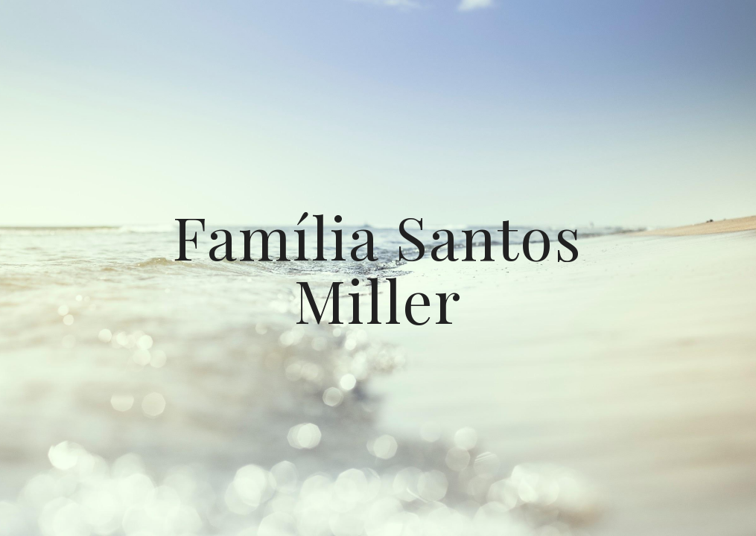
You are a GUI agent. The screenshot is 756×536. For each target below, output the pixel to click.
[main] (378, 268)
